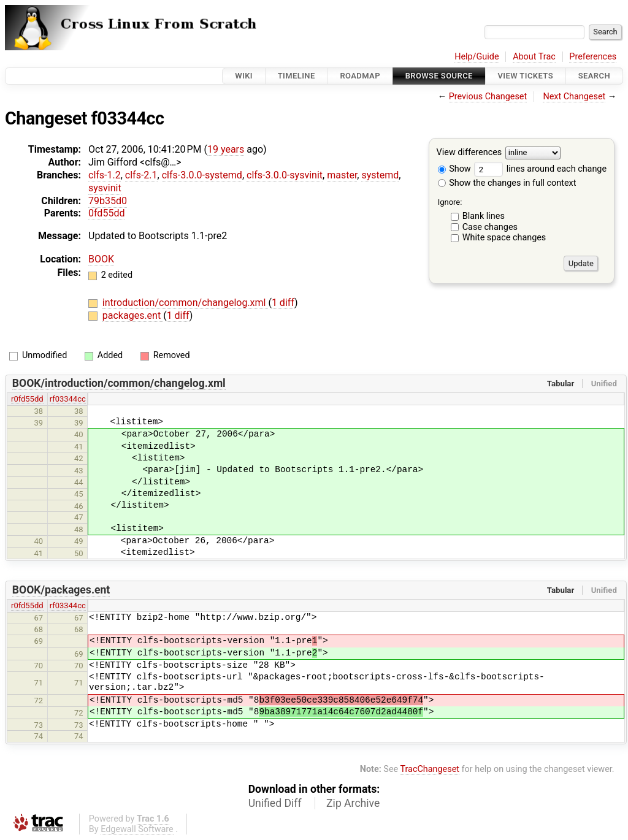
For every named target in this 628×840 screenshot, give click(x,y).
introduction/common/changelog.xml (186, 303)
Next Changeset (574, 97)
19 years (226, 149)
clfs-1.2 (105, 175)
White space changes (504, 238)
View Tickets (526, 76)
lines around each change (540, 169)
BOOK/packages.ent (61, 590)
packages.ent (133, 315)
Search (594, 76)
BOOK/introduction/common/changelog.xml (119, 383)
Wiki (244, 76)
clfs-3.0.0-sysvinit (285, 175)
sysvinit (105, 188)
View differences (469, 153)
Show (454, 169)
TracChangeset (430, 769)
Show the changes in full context (507, 183)
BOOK (101, 259)
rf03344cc (68, 399)
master (342, 175)
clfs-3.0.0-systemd (202, 175)
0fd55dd (106, 213)
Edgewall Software (137, 829)
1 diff (283, 303)
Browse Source (439, 76)
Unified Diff (275, 803)
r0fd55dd (27, 399)
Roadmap (360, 76)
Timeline (297, 76)
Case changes (490, 227)
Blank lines (484, 216)
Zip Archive (353, 803)
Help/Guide (477, 57)
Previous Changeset (488, 97)
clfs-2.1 (141, 175)
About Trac (534, 57)
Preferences (593, 57)
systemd (380, 175)
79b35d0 (108, 201)
